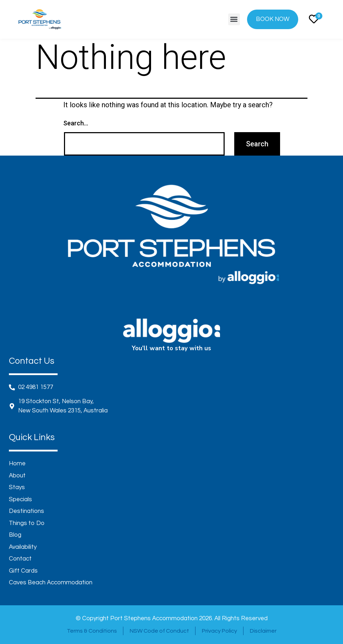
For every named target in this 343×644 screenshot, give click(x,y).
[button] (234, 19)
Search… (76, 123)
